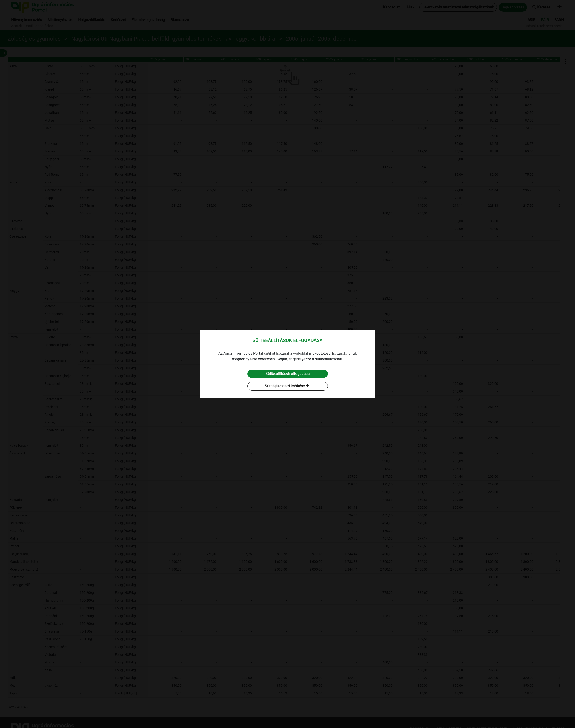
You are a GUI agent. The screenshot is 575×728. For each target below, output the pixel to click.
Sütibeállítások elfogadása (288, 374)
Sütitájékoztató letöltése (287, 386)
